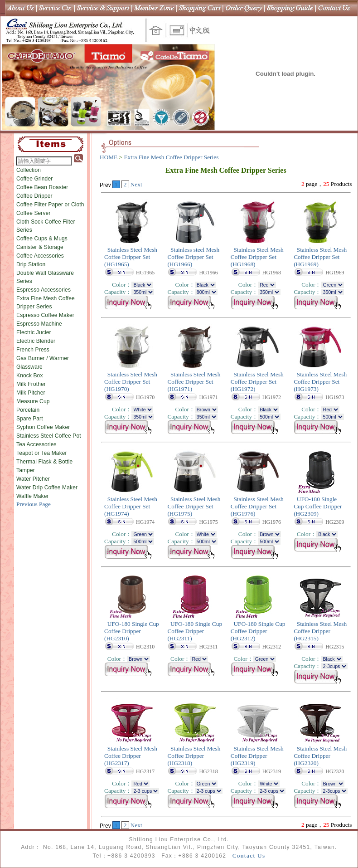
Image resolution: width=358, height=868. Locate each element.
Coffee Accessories (40, 256)
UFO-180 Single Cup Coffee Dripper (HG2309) (318, 506)
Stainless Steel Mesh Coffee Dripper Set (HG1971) (194, 382)
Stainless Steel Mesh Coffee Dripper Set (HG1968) (257, 257)
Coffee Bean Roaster (42, 187)
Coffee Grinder (34, 179)
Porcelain (28, 410)
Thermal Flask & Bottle (44, 462)
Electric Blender (36, 341)
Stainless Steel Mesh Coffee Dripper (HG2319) (257, 756)
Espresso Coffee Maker (45, 315)
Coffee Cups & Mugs (42, 239)
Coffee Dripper (34, 196)
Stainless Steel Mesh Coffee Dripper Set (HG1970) (131, 382)
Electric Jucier (34, 332)
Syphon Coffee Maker (43, 427)
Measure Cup (33, 401)
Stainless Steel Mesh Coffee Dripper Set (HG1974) (131, 506)
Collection (29, 170)
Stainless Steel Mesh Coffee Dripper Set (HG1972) (257, 382)
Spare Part (30, 419)
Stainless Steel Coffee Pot (49, 436)
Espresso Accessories (44, 290)
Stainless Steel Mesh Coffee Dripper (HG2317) (131, 756)
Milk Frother (31, 384)
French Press (33, 350)
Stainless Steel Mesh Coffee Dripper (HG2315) (320, 631)
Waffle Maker (33, 496)
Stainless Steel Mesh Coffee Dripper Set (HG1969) (320, 257)
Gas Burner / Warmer (43, 358)
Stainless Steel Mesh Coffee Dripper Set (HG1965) (131, 257)
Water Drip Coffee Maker (47, 488)
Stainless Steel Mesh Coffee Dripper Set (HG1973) (320, 382)
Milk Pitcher (31, 393)
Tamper (26, 470)
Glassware (29, 367)
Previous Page (34, 504)
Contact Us (249, 856)
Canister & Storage (40, 247)
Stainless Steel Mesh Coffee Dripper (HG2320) (320, 756)
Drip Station (31, 264)
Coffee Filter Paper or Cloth (50, 205)
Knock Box (30, 375)
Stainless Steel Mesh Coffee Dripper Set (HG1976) (257, 506)
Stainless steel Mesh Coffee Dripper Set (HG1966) (193, 257)
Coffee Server (34, 213)
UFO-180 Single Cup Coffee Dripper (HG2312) (258, 631)
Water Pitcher (33, 479)
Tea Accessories (36, 444)
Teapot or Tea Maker (42, 453)
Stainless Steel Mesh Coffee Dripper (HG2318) (194, 756)
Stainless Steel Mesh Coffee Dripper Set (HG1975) (194, 506)
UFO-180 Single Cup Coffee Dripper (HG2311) (195, 631)
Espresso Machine (39, 324)
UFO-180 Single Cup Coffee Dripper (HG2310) (132, 631)
